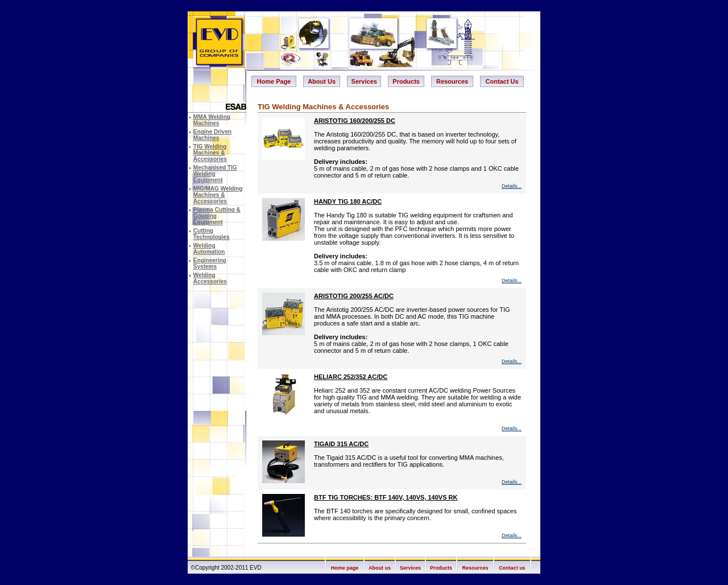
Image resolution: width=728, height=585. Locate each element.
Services (364, 81)
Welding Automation (209, 249)
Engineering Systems (210, 263)
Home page (345, 568)
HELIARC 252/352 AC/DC (351, 377)
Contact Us (502, 81)
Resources (452, 81)
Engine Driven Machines (212, 135)
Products (406, 81)
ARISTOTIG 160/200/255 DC (355, 121)
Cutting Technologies (212, 234)
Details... (512, 186)
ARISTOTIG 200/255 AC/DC (354, 296)
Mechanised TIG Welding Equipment (215, 174)
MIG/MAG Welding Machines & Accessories (218, 195)
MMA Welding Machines (212, 120)
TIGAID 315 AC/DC (341, 444)
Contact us (512, 568)
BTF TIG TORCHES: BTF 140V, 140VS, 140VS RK (386, 497)
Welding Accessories (210, 278)
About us (380, 568)
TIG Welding (210, 153)
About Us (322, 81)
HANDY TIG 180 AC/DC (348, 201)
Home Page (274, 81)
